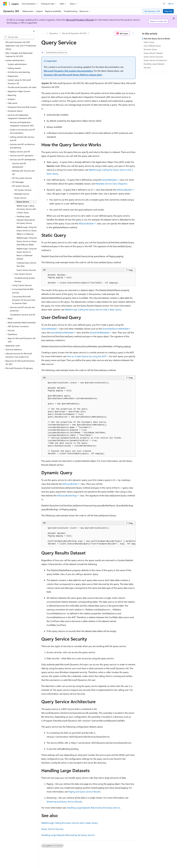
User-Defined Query (152, 46)
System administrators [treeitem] (17, 64)
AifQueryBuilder (124, 190)
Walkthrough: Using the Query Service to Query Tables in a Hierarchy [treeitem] (27, 231)
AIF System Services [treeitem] (23, 190)
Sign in (171, 4)
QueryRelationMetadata (62, 332)
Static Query (149, 42)
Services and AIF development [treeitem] (19, 165)
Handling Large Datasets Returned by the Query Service (93, 808)
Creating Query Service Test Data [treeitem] (26, 264)
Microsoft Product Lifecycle (80, 20)
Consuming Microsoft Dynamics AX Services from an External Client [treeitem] (24, 300)
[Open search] (164, 4)
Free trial (168, 11)
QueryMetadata (109, 180)
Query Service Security (52, 829)
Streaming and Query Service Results (64, 802)
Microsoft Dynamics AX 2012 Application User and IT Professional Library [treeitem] (21, 46)
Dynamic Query (150, 49)
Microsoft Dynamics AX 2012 (74, 33)
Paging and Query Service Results (84, 792)
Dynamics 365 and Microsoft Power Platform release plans (73, 75)
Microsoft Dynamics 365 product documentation (68, 71)
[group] (88, 536)
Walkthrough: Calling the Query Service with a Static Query (93, 309)
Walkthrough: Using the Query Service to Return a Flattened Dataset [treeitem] (27, 254)
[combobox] (19, 37)
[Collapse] (34, 31)
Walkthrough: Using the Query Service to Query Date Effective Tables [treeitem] (27, 241)
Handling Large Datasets (154, 64)
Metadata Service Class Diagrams (111, 184)
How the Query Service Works (157, 39)
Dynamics (54, 33)
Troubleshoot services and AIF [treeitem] (23, 315)
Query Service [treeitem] (23, 202)
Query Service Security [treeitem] (26, 270)
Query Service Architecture (155, 60)
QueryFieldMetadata (99, 332)
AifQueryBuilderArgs (67, 495)
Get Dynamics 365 (152, 11)
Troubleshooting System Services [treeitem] (25, 280)
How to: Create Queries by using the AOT (86, 356)
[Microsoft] (5, 4)
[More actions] (133, 33)
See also (147, 67)
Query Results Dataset (153, 53)
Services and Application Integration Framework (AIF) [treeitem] (22, 124)
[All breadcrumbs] (44, 33)
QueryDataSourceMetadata (115, 329)
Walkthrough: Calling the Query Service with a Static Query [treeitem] (26, 209)
